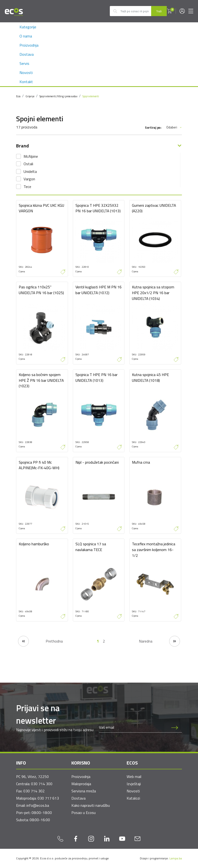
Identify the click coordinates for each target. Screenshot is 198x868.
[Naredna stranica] (159, 641)
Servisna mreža (84, 791)
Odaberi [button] (174, 127)
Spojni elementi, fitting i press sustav (58, 96)
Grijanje (30, 96)
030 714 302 (34, 791)
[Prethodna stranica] (40, 641)
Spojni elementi (91, 96)
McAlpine (31, 156)
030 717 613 (48, 798)
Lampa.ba (176, 858)
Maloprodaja (81, 784)
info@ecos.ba (38, 805)
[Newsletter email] (133, 728)
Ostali (28, 164)
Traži (159, 11)
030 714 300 (42, 784)
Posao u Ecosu (84, 813)
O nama (26, 36)
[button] (169, 11)
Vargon (29, 179)
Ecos (18, 96)
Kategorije (28, 27)
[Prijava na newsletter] (175, 728)
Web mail (134, 777)
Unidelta (30, 171)
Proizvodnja (29, 45)
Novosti (26, 73)
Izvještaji (134, 784)
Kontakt (26, 82)
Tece (27, 187)
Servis (24, 63)
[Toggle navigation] (191, 11)
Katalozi (133, 798)
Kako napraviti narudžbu (91, 805)
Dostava (27, 54)
